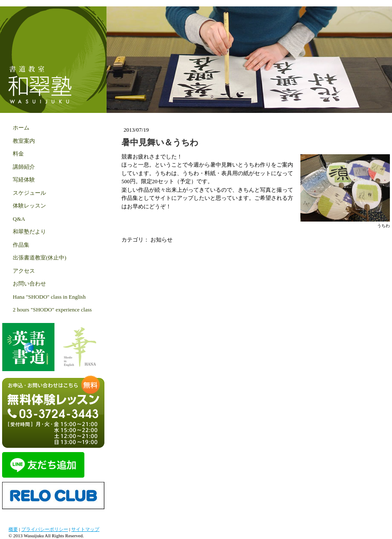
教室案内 (24, 141)
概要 (13, 529)
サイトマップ (85, 529)
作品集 (21, 245)
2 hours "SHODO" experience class (52, 310)
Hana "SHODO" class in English (49, 297)
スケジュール (29, 193)
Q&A (19, 219)
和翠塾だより (29, 232)
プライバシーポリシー (45, 529)
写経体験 (24, 180)
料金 (18, 154)
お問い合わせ (29, 284)
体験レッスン (29, 206)
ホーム (21, 128)
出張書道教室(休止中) (40, 258)
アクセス (24, 271)
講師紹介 (24, 167)
